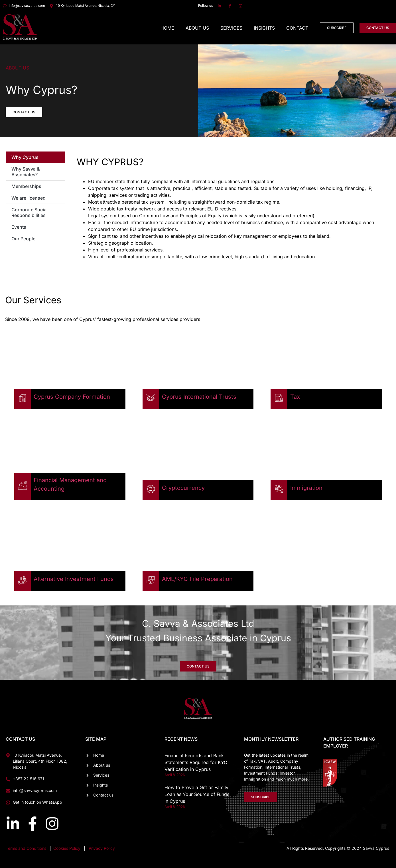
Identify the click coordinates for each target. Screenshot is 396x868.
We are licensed (29, 198)
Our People (23, 239)
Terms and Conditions (26, 848)
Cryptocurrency (183, 488)
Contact (297, 28)
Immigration (306, 488)
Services (231, 28)
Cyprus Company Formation (72, 397)
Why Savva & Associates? (26, 172)
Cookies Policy (67, 848)
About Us (197, 28)
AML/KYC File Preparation (197, 579)
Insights (264, 28)
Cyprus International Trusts (199, 397)
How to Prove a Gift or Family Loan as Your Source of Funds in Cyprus (197, 794)
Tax (295, 397)
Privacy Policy (102, 848)
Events (19, 227)
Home (167, 28)
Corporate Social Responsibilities (30, 212)
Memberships (26, 186)
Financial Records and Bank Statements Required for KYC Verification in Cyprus (196, 762)
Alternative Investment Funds (74, 579)
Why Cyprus (25, 157)
